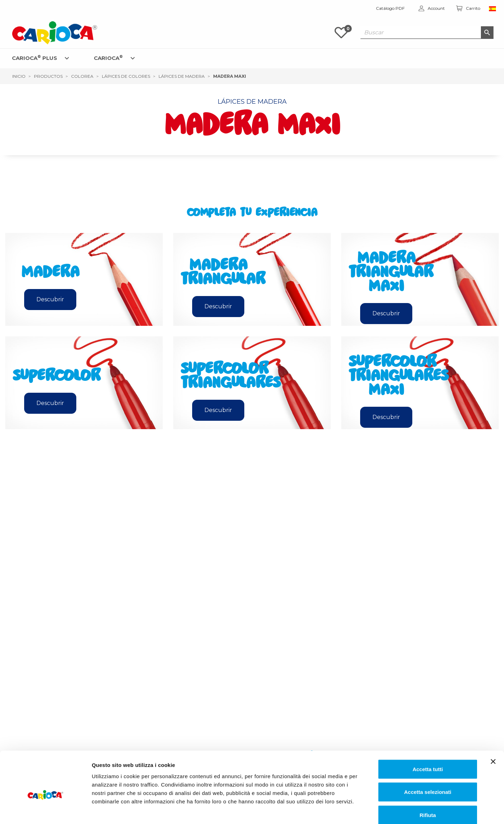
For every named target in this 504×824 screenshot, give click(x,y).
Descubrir (50, 299)
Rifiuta (428, 778)
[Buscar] (427, 33)
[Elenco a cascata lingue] (494, 8)
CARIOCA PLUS (34, 58)
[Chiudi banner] (493, 725)
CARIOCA (108, 58)
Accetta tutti (428, 732)
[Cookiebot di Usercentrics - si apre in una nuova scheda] (45, 810)
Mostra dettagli (359, 810)
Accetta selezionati (428, 755)
